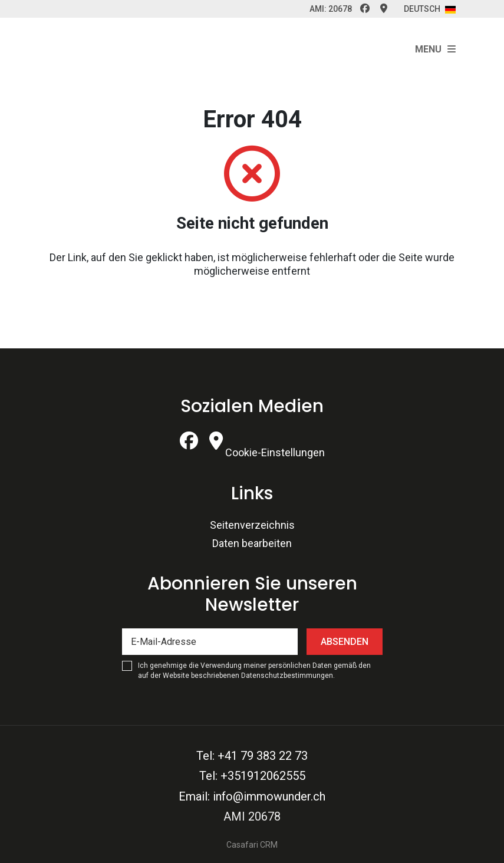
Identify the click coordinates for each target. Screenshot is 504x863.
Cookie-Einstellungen (275, 452)
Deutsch (430, 9)
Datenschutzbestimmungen (287, 676)
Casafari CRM (252, 845)
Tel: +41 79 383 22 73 (252, 756)
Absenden (345, 642)
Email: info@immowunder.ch (252, 796)
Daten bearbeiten (252, 543)
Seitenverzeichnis (252, 525)
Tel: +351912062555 (252, 776)
